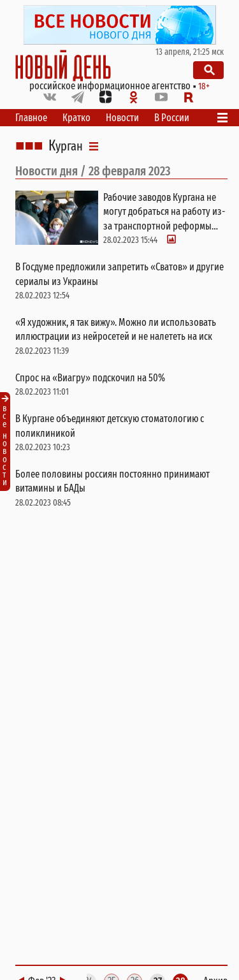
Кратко (76, 118)
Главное (31, 118)
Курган (66, 146)
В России (172, 118)
